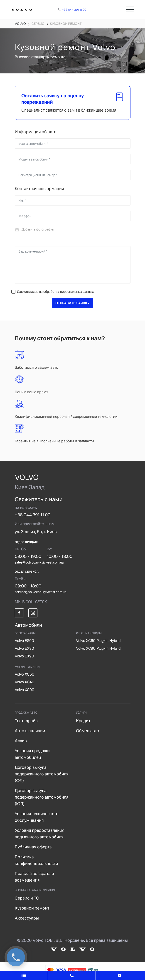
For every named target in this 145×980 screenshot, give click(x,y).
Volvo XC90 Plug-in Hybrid (98, 648)
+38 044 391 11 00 (33, 515)
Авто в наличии (30, 731)
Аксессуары (27, 918)
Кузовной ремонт (32, 908)
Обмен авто (88, 731)
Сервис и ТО (27, 898)
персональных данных (77, 292)
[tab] (73, 103)
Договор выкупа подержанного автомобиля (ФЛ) (42, 774)
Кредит (83, 721)
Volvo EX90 (24, 656)
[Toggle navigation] (130, 9)
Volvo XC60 (25, 674)
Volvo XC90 (25, 690)
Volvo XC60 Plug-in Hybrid (98, 641)
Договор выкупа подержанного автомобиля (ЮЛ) (42, 797)
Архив (21, 741)
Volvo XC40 (25, 682)
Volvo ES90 (24, 641)
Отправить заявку (72, 303)
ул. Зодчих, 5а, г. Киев (36, 532)
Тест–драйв (26, 721)
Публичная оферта (33, 847)
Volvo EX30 (24, 648)
